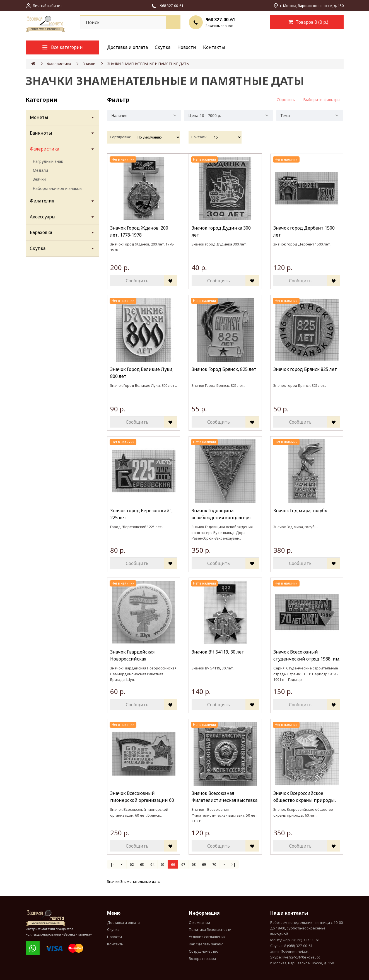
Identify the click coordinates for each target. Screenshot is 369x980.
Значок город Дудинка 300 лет (221, 232)
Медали (40, 170)
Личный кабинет (47, 6)
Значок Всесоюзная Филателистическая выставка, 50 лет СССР (225, 797)
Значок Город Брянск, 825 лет (224, 369)
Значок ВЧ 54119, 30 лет (218, 652)
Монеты (39, 117)
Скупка (163, 47)
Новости (187, 47)
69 (204, 864)
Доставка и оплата (127, 47)
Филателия (42, 201)
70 (214, 864)
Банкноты (41, 133)
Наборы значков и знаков (57, 188)
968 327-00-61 (220, 20)
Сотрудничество (204, 951)
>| (233, 864)
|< (113, 864)
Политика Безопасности (210, 929)
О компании (199, 922)
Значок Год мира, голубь (300, 511)
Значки (89, 64)
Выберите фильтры (322, 100)
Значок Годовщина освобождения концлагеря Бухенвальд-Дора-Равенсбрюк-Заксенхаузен (221, 514)
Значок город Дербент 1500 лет (304, 232)
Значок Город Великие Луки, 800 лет (142, 373)
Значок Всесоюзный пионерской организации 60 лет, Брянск (142, 797)
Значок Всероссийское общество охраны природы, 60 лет (305, 797)
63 (142, 864)
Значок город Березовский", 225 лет (141, 514)
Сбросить (286, 100)
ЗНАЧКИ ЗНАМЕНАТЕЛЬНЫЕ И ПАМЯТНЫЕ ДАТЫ (148, 64)
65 (163, 864)
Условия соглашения (207, 937)
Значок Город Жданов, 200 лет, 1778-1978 (139, 232)
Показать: (199, 137)
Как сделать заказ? (206, 944)
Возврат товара (202, 958)
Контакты (214, 47)
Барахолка (41, 232)
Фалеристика (59, 64)
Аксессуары (43, 217)
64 (152, 864)
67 (183, 864)
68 (194, 864)
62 (132, 864)
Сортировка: (120, 137)
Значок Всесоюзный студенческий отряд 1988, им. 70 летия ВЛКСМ (307, 656)
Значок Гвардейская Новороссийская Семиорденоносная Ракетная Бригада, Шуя (143, 656)
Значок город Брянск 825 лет (305, 369)
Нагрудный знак (48, 161)
